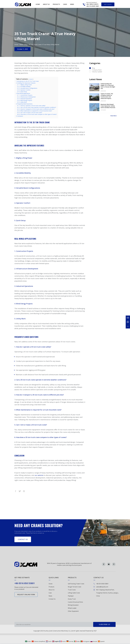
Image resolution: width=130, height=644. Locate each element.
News (72, 4)
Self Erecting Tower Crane (76, 584)
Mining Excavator (73, 605)
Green (23, 4)
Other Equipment (73, 611)
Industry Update (97, 72)
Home (38, 4)
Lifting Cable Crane (74, 593)
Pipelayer (71, 596)
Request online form (26, 594)
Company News (97, 70)
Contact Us (23, 539)
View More (113, 116)
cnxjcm (31, 79)
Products (56, 4)
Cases (65, 4)
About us (46, 4)
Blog (26, 45)
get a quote (108, 4)
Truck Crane (72, 590)
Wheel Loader (72, 608)
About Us (52, 590)
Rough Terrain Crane (75, 587)
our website (39, 475)
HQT (95, 631)
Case (50, 593)
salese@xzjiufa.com (102, 587)
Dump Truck (72, 599)
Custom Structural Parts (75, 602)
